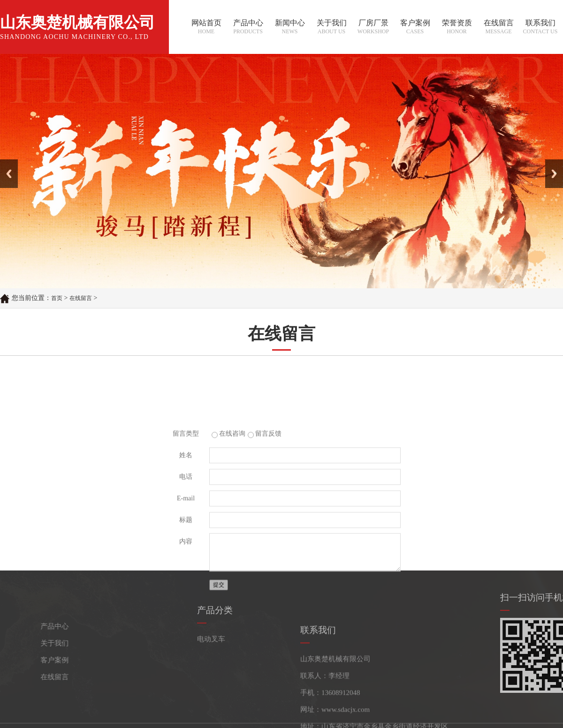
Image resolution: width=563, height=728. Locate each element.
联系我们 (540, 27)
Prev (5, 163)
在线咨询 (232, 511)
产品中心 (248, 27)
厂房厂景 (373, 27)
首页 (57, 299)
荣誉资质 (457, 27)
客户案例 (415, 27)
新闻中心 (290, 27)
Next (551, 163)
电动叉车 (211, 658)
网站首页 (206, 27)
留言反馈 (268, 511)
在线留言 (498, 27)
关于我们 (331, 27)
